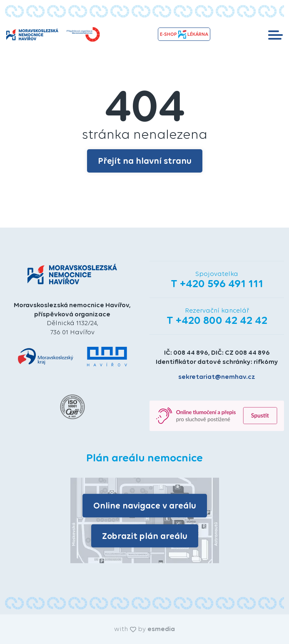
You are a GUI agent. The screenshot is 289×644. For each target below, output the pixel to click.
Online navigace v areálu (145, 505)
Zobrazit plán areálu (145, 535)
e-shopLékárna (184, 34)
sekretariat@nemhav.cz (217, 377)
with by (144, 629)
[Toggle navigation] (275, 34)
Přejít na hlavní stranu (145, 161)
